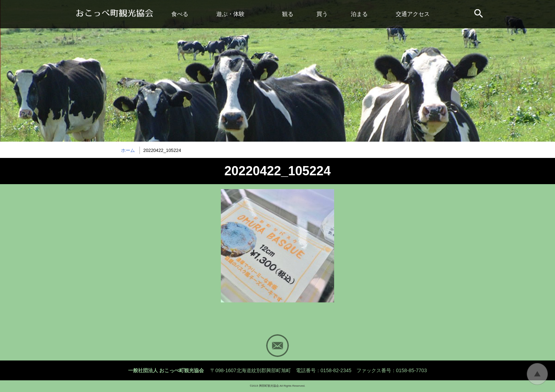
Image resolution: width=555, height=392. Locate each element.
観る (288, 14)
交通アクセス (413, 14)
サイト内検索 (479, 14)
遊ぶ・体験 (230, 14)
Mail (277, 346)
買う (322, 14)
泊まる (359, 14)
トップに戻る (537, 374)
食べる (180, 14)
